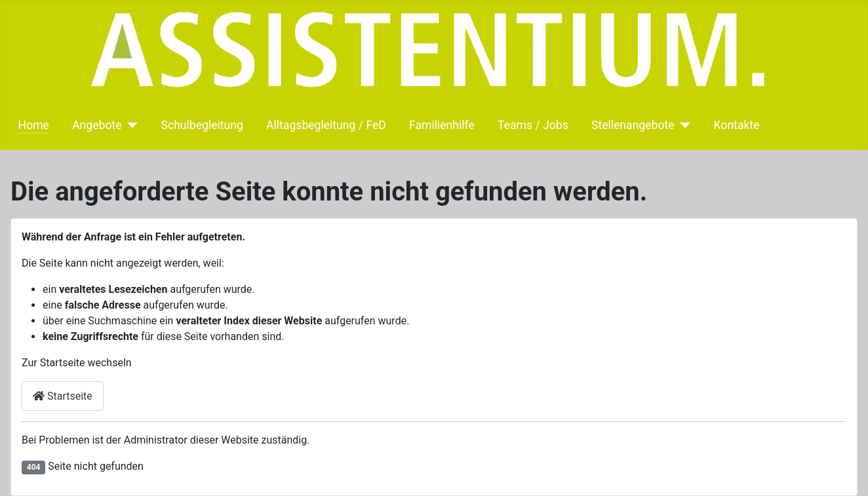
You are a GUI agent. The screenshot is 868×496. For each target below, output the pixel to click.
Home (34, 125)
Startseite (63, 396)
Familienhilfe (442, 125)
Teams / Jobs (533, 125)
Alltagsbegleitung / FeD (326, 125)
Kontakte (737, 125)
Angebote (97, 125)
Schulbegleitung (202, 125)
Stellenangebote (633, 125)
